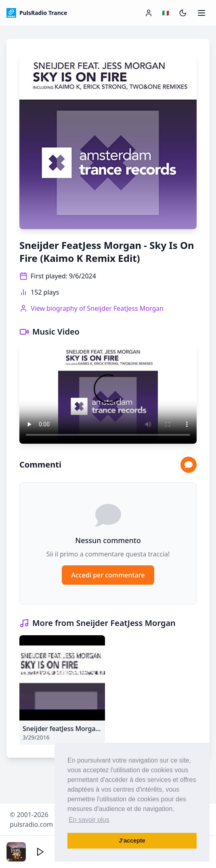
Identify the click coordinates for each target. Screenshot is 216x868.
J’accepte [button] (132, 841)
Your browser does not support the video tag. (108, 394)
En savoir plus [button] (89, 820)
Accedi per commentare (108, 575)
